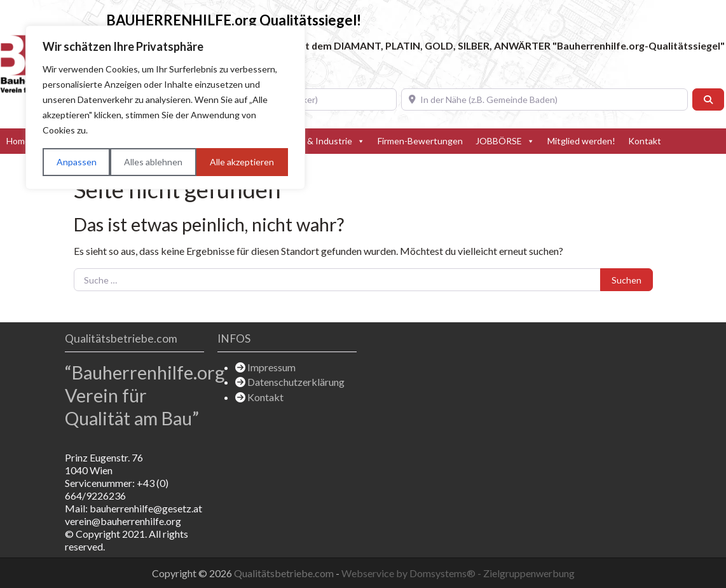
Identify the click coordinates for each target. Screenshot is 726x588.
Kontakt (645, 141)
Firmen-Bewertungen (420, 141)
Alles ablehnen (153, 162)
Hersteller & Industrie (315, 141)
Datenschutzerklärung (296, 382)
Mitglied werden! (581, 141)
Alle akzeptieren (242, 162)
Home (18, 141)
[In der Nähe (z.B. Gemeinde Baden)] (544, 100)
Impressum (271, 367)
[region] (165, 107)
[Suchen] (708, 100)
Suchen (627, 280)
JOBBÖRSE (505, 141)
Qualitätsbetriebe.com (285, 573)
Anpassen (77, 162)
